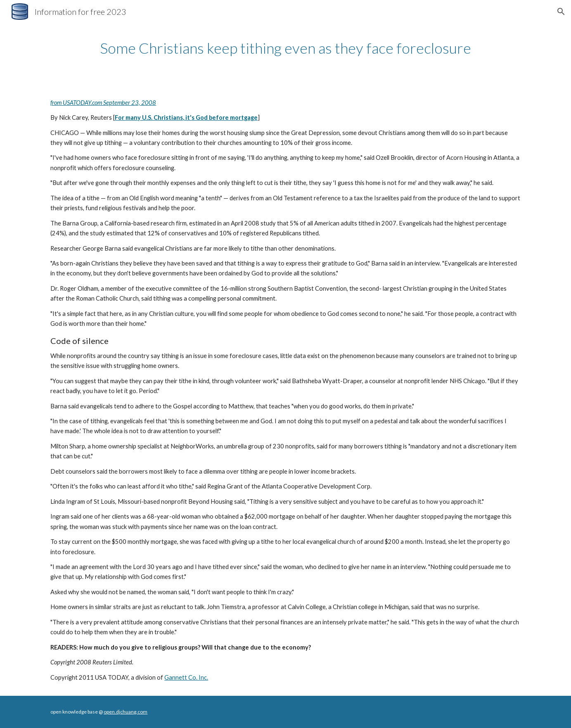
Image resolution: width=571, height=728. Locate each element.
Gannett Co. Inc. (186, 677)
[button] (561, 12)
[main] (285, 48)
